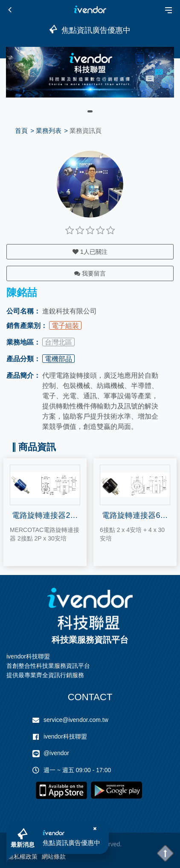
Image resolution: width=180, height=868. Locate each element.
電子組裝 (65, 326)
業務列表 (49, 131)
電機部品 (58, 359)
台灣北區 (58, 342)
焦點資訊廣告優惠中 (71, 843)
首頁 (21, 131)
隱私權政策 (23, 857)
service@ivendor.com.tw (76, 720)
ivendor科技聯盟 (65, 736)
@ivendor (56, 753)
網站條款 (54, 857)
